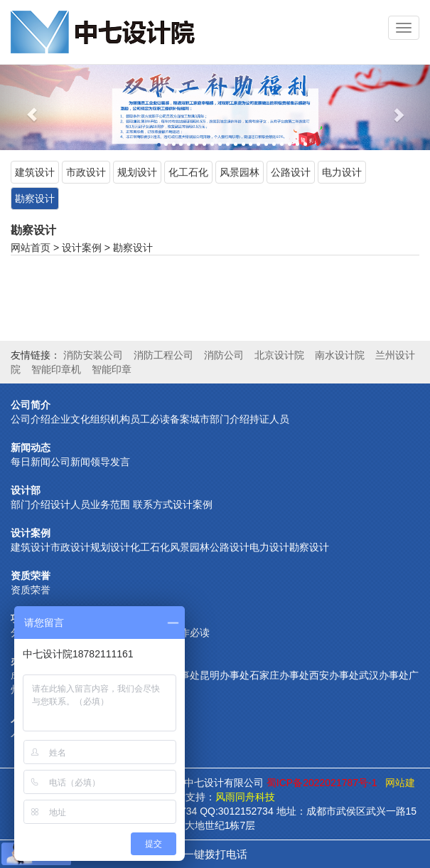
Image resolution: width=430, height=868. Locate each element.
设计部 (26, 490)
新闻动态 (31, 448)
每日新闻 (31, 462)
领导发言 (110, 462)
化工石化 (188, 172)
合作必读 (190, 633)
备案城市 (190, 419)
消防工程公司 (163, 355)
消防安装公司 (93, 355)
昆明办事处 (225, 675)
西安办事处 (334, 675)
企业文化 (70, 419)
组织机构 (110, 419)
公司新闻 (70, 462)
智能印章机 (56, 369)
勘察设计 (35, 199)
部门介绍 (230, 419)
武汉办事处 (384, 675)
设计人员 (70, 504)
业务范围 (110, 504)
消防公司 (224, 355)
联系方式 (151, 504)
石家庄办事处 (279, 675)
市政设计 (86, 172)
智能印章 (112, 369)
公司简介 (31, 405)
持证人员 (269, 419)
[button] (32, 107)
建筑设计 (35, 172)
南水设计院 (340, 355)
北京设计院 (279, 355)
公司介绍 (31, 419)
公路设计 (291, 172)
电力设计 (342, 172)
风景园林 (240, 172)
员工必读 (150, 419)
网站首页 (31, 248)
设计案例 (82, 248)
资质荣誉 (31, 576)
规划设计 (137, 172)
